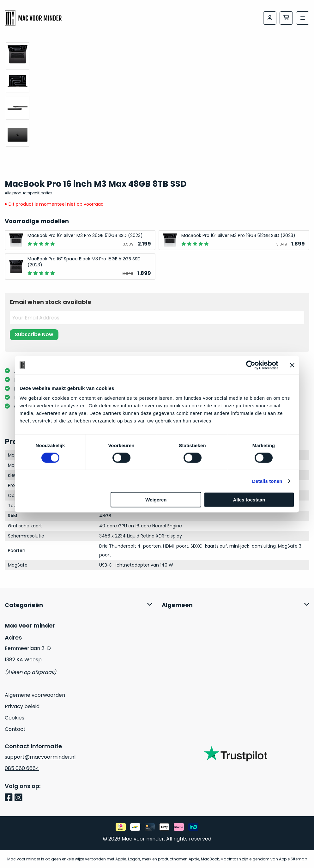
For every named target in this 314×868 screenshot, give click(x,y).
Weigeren (156, 500)
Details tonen (267, 481)
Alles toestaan (249, 500)
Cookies (15, 718)
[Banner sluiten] (292, 365)
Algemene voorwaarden (35, 695)
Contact (15, 729)
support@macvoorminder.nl (40, 757)
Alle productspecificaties (29, 193)
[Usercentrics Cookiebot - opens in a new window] (251, 365)
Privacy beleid (22, 706)
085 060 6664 (22, 768)
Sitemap (299, 859)
